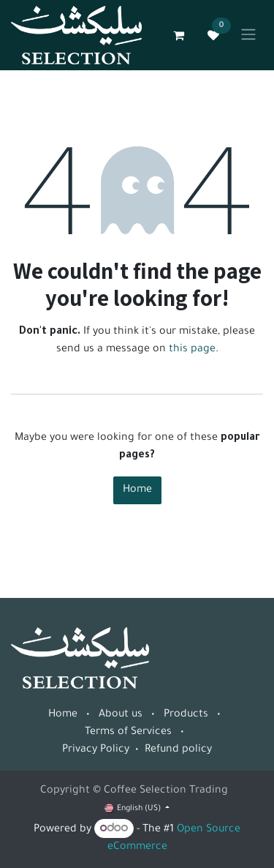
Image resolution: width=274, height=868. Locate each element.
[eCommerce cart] (178, 35)
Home (137, 490)
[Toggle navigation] (248, 35)
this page (192, 350)
